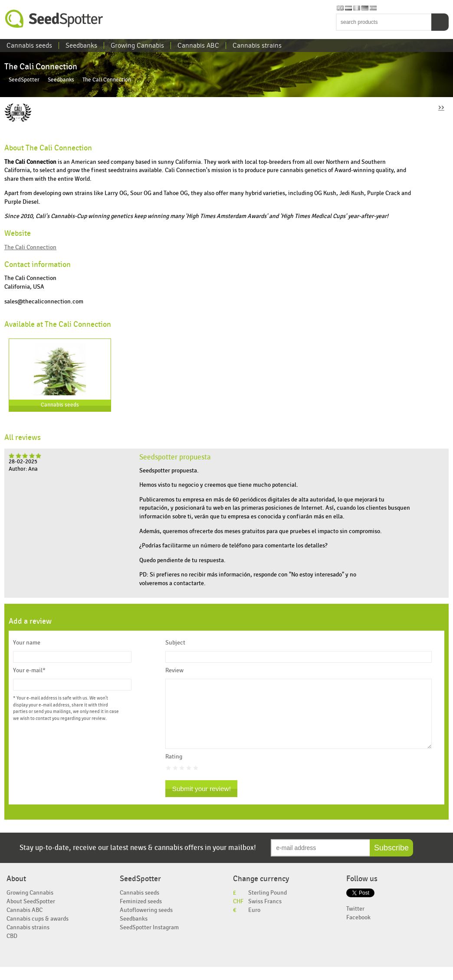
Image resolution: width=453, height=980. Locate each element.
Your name (27, 643)
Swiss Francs (265, 914)
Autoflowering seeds (146, 923)
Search (440, 22)
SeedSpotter (54, 19)
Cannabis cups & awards (38, 932)
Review (174, 671)
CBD (12, 949)
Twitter (355, 922)
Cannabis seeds (29, 46)
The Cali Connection (30, 247)
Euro (254, 923)
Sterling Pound (268, 906)
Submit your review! (202, 802)
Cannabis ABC (198, 46)
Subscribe (391, 861)
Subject (175, 643)
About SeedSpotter (31, 914)
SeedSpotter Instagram (149, 940)
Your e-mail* (29, 671)
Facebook (358, 930)
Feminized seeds (141, 914)
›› (441, 107)
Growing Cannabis (137, 46)
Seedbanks (81, 46)
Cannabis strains (257, 46)
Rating (174, 770)
